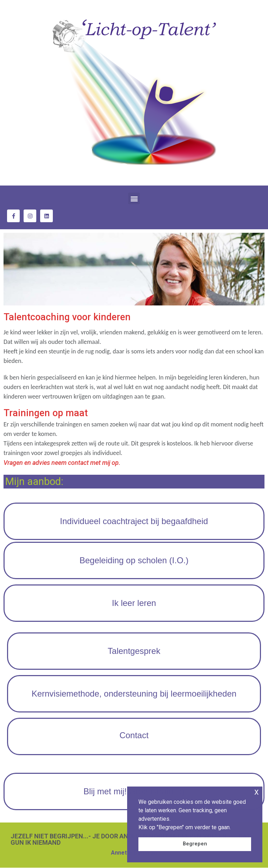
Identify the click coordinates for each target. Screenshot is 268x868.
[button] (134, 198)
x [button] (257, 792)
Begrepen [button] (195, 844)
